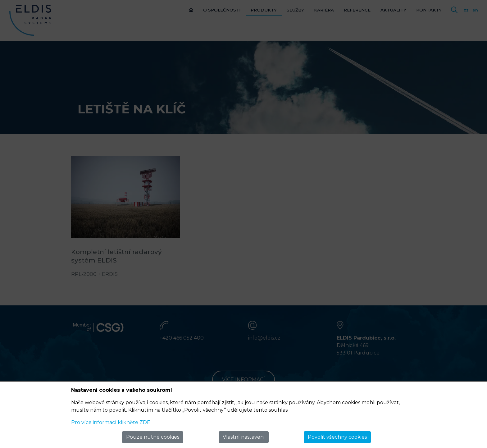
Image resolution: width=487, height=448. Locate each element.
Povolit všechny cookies (337, 437)
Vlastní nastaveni (244, 437)
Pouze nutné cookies (153, 437)
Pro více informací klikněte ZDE (111, 422)
